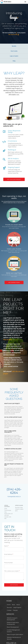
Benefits (14, 46)
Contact (9, 610)
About (18, 605)
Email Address (9, 554)
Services (9, 607)
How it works (14, 51)
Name (6, 546)
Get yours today (14, 34)
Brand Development (13, 627)
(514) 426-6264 (14, 491)
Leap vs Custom (14, 56)
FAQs (14, 61)
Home (9, 605)
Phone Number (9, 563)
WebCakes (6, 2)
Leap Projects (17, 607)
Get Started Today (14, 283)
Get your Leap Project (14, 179)
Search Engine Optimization (15, 634)
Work (13, 605)
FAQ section (7, 340)
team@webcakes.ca (14, 497)
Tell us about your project (12, 571)
